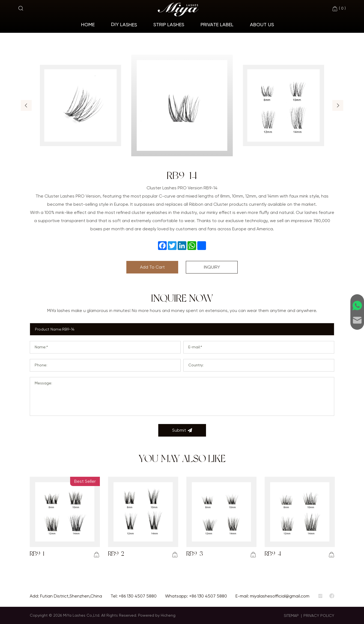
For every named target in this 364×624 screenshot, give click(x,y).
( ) (339, 9)
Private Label (217, 24)
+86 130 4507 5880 (138, 596)
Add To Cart (152, 267)
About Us (262, 24)
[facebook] (332, 596)
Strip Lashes (169, 24)
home (88, 24)
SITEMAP (291, 616)
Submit (182, 430)
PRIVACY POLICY (319, 616)
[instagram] (320, 596)
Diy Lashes (124, 24)
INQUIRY (212, 267)
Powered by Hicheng (157, 615)
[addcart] (97, 555)
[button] (26, 105)
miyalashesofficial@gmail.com (280, 596)
